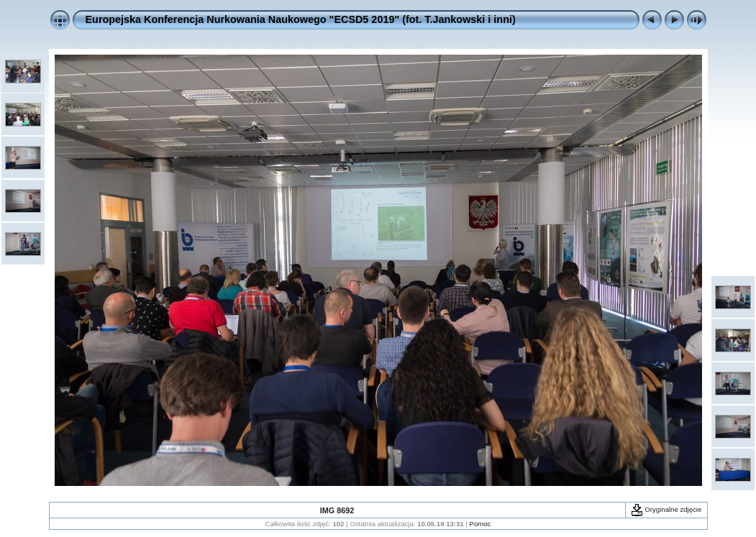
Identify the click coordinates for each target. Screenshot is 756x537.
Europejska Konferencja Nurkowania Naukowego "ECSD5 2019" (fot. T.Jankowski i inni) (301, 19)
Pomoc (481, 524)
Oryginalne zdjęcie (666, 509)
